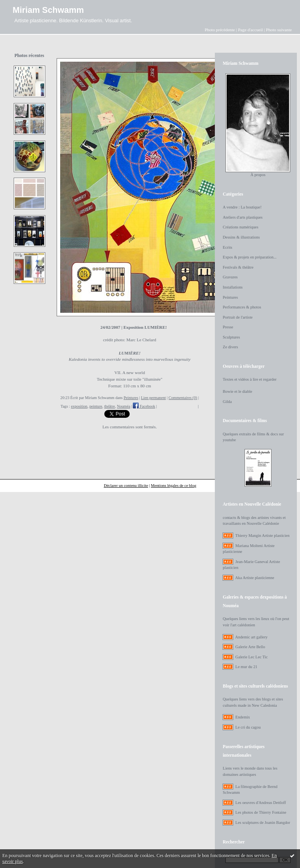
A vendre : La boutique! (242, 207)
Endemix (243, 717)
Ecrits (227, 247)
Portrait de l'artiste (237, 317)
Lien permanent (154, 398)
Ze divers (230, 347)
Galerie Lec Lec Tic (252, 657)
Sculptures (231, 337)
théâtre (110, 406)
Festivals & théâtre (238, 267)
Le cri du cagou (248, 727)
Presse (228, 327)
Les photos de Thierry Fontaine (261, 812)
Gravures (230, 277)
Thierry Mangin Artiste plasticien (262, 536)
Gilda (227, 402)
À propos (258, 175)
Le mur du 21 (246, 667)
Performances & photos (242, 307)
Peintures (131, 398)
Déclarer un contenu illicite (126, 486)
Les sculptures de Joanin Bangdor (263, 823)
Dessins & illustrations (241, 237)
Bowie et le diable (237, 391)
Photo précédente (220, 30)
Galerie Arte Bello (250, 647)
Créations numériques (240, 227)
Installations (233, 287)
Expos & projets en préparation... (250, 257)
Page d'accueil (250, 30)
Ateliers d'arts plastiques (243, 217)
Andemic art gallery (251, 637)
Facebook (144, 406)
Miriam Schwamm (48, 10)
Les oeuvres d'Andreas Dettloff (261, 803)
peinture (96, 406)
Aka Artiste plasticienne (255, 578)
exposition (79, 406)
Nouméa (123, 406)
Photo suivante (279, 30)
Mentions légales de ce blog (173, 486)
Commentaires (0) (183, 398)
